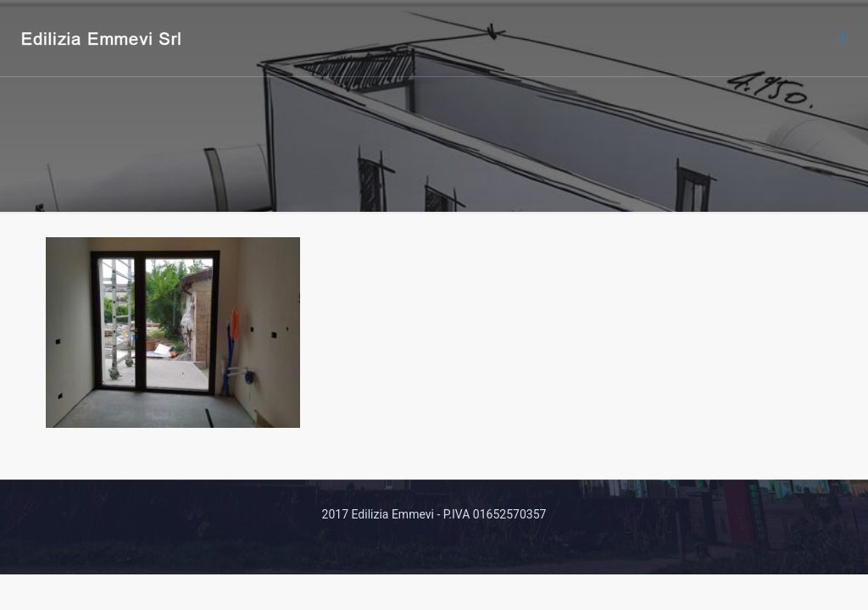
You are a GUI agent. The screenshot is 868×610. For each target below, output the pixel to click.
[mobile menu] (841, 38)
